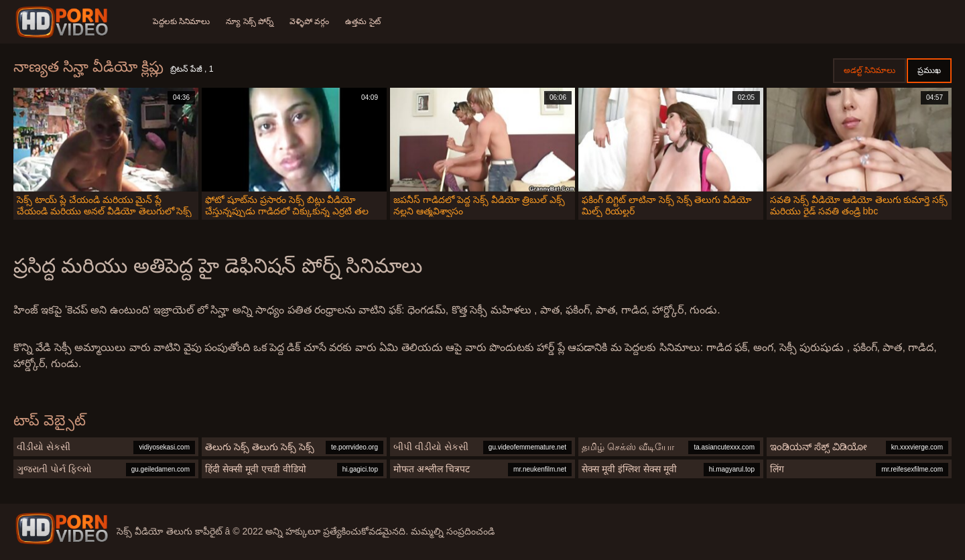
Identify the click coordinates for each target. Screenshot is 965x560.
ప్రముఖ (929, 70)
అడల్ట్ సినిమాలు (870, 70)
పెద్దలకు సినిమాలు (181, 21)
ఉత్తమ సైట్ (363, 21)
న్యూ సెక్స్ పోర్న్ (250, 21)
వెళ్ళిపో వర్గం (309, 21)
